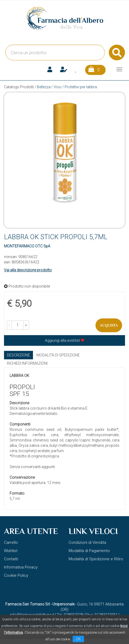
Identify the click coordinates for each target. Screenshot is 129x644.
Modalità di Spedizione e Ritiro (96, 559)
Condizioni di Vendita (87, 542)
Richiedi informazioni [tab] (27, 363)
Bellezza (44, 87)
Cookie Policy (16, 575)
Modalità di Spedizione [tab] (58, 355)
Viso (58, 87)
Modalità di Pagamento (89, 551)
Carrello (11, 542)
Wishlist (11, 551)
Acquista (109, 325)
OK (78, 639)
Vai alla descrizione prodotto (28, 270)
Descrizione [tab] (18, 355)
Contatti (11, 559)
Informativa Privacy (21, 567)
